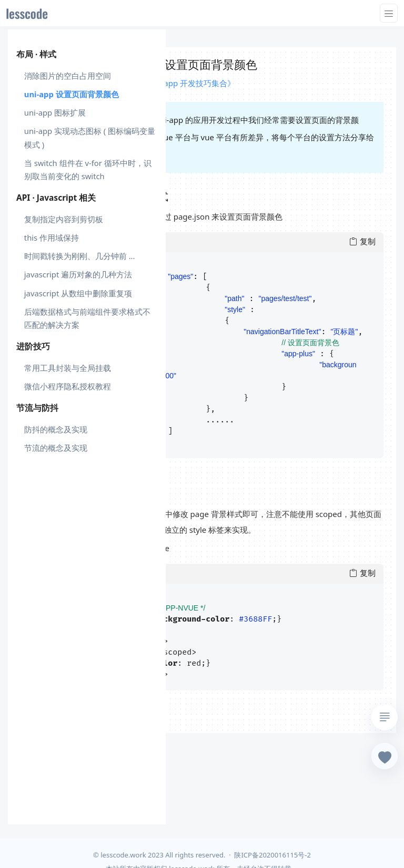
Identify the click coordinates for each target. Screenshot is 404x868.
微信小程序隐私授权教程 (68, 386)
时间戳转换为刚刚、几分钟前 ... (80, 256)
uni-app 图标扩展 (55, 112)
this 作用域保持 (52, 237)
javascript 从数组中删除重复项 (78, 293)
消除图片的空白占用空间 (68, 76)
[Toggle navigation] (389, 13)
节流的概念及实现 (56, 448)
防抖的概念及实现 (56, 429)
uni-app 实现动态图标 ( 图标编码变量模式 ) (90, 137)
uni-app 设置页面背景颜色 (72, 94)
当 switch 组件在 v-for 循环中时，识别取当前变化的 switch (88, 169)
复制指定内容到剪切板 (64, 219)
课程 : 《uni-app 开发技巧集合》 (177, 83)
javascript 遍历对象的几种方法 (78, 274)
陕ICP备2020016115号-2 (272, 855)
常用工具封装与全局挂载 (68, 368)
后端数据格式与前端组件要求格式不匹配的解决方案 (87, 318)
